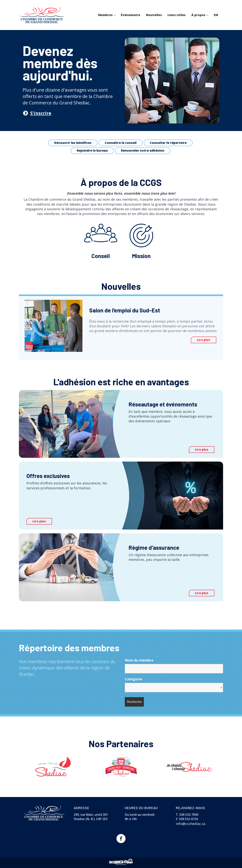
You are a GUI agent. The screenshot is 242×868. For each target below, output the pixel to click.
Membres (105, 15)
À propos (198, 15)
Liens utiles (177, 15)
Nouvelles (154, 15)
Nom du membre (139, 660)
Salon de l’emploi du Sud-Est (125, 310)
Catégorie (133, 679)
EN (216, 15)
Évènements (131, 15)
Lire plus (204, 340)
